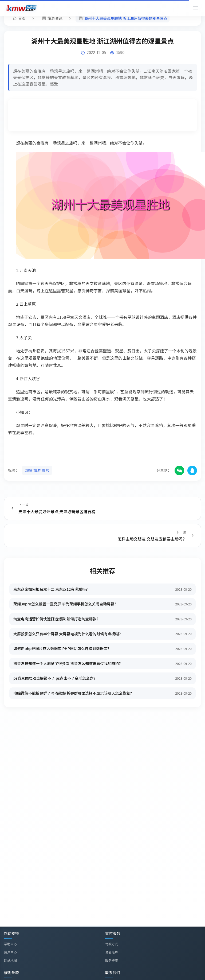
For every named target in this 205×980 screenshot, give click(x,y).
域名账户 (112, 952)
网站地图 (10, 960)
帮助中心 (10, 944)
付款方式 (112, 944)
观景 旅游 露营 (37, 470)
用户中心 (10, 952)
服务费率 (112, 960)
